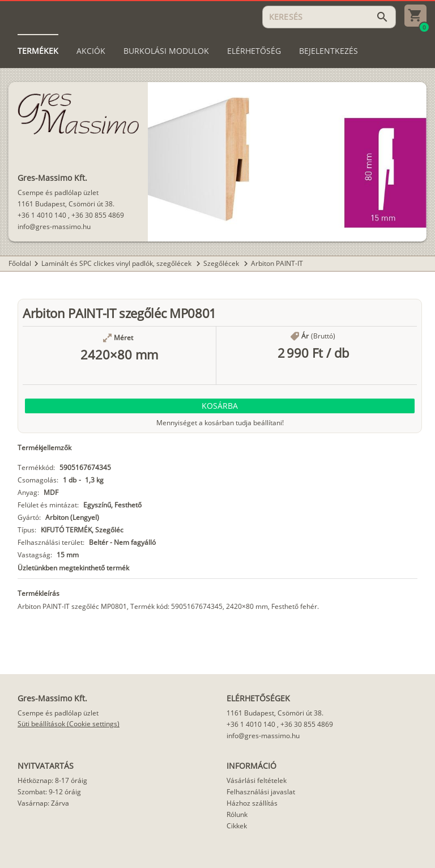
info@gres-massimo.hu (54, 226)
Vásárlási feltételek (257, 780)
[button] (220, 406)
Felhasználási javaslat (261, 792)
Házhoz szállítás (252, 803)
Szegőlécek (222, 263)
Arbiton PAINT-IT (277, 263)
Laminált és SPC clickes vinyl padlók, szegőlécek (117, 263)
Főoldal (20, 263)
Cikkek (237, 826)
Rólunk (237, 814)
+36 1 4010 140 (42, 215)
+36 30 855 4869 (98, 215)
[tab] (38, 51)
